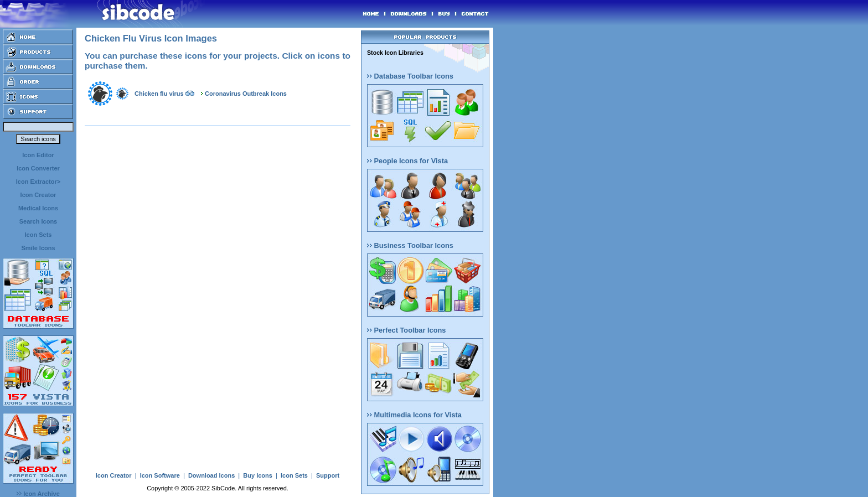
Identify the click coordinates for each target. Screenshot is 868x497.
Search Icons (38, 221)
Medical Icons (38, 208)
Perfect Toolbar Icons (406, 330)
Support (328, 475)
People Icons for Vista (407, 161)
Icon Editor (38, 155)
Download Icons (211, 475)
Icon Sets (38, 235)
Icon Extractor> (38, 182)
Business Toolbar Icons (410, 245)
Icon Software (160, 475)
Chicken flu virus (159, 94)
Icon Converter (38, 168)
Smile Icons (38, 248)
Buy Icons (258, 475)
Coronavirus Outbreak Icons (246, 94)
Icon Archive (38, 494)
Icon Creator (38, 195)
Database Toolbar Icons (410, 76)
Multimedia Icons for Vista (414, 415)
